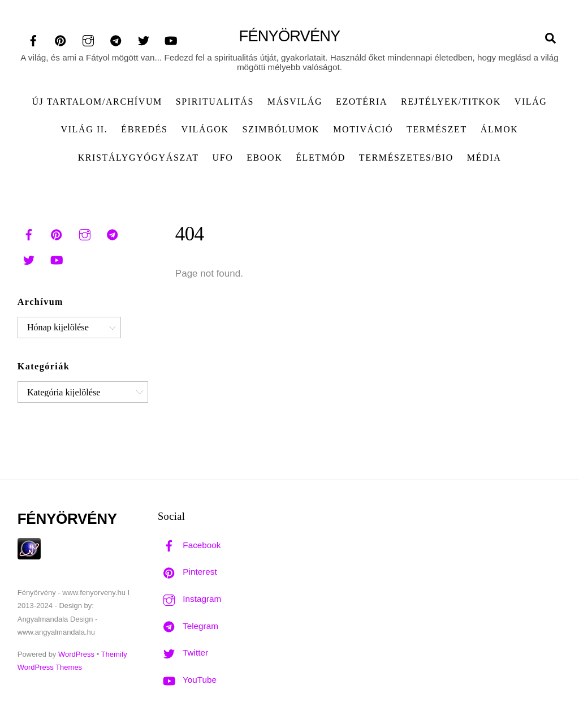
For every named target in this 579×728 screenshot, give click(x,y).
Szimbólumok (281, 129)
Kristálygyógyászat (139, 158)
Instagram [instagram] (189, 599)
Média (484, 158)
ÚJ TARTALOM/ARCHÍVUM (97, 102)
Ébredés (144, 129)
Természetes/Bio (406, 158)
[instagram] (88, 40)
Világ (531, 102)
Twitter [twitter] (183, 652)
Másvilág (295, 102)
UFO (222, 158)
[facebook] (33, 40)
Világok (205, 129)
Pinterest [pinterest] (187, 572)
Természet (437, 129)
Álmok (500, 129)
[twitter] (144, 40)
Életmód (321, 158)
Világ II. (85, 129)
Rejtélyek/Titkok (451, 102)
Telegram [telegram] (188, 626)
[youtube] (171, 40)
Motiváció (363, 129)
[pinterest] (61, 40)
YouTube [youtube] (187, 680)
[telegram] (116, 40)
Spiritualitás (215, 102)
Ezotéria (362, 102)
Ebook (264, 158)
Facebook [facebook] (189, 545)
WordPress (76, 654)
